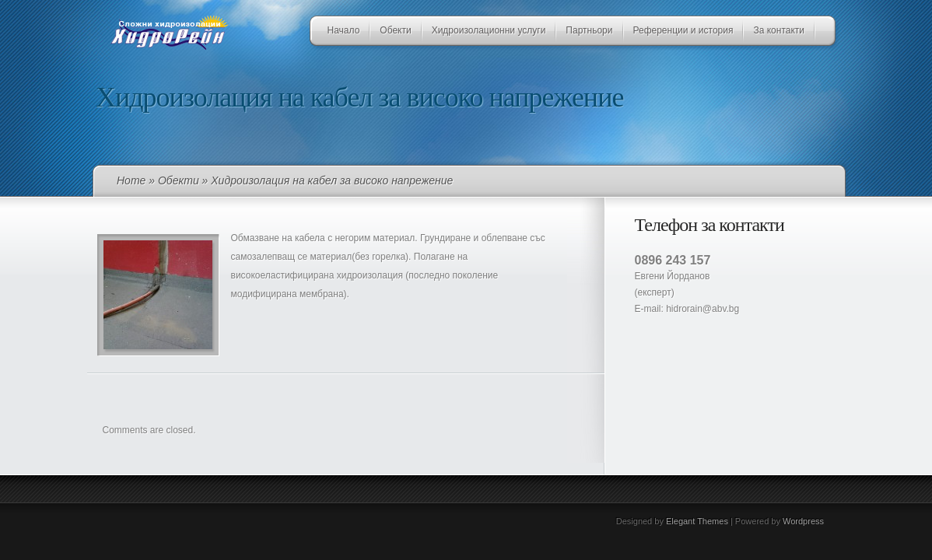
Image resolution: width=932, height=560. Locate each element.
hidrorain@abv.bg (703, 309)
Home (131, 180)
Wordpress (803, 521)
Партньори (589, 30)
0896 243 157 (673, 260)
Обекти (395, 30)
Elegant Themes (697, 521)
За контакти (779, 30)
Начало (344, 30)
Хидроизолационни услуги (489, 30)
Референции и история (683, 30)
